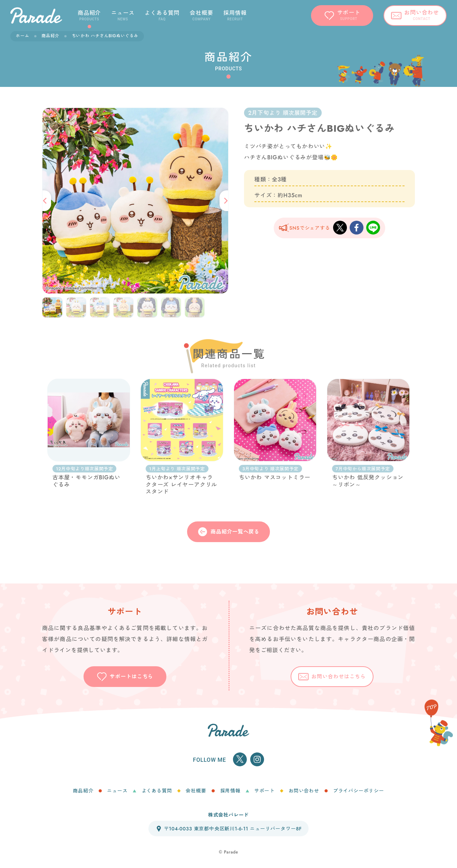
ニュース (117, 791)
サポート (265, 791)
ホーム (22, 36)
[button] (46, 201)
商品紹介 (50, 36)
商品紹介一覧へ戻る (228, 532)
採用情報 (230, 791)
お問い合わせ (304, 791)
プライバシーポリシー (359, 791)
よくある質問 (157, 791)
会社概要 (196, 791)
